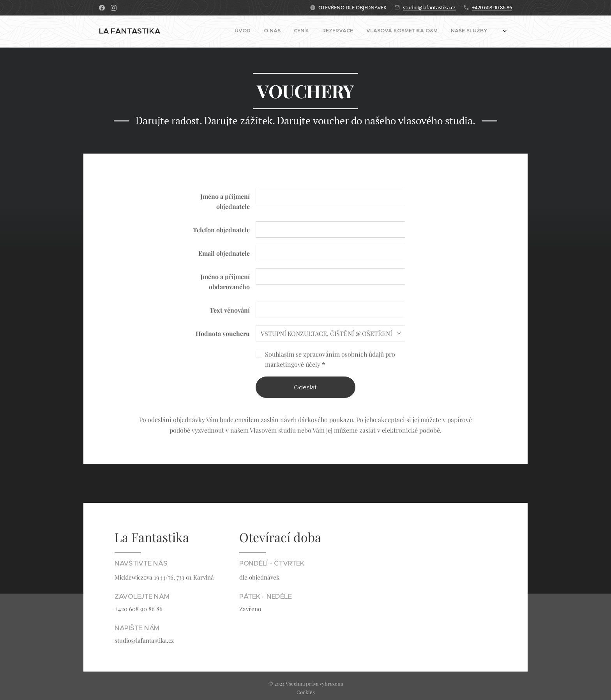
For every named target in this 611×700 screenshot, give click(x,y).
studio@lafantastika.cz (429, 7)
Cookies (306, 692)
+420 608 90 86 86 (492, 7)
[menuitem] (360, 32)
